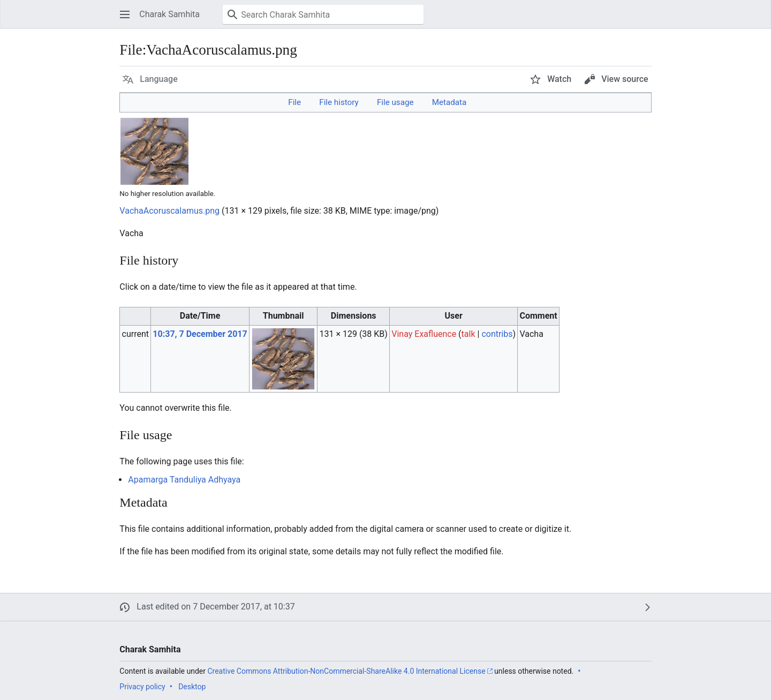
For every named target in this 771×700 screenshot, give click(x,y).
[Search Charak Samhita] (323, 14)
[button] (125, 14)
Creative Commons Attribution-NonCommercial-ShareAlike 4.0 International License (346, 671)
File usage (395, 102)
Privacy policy (142, 687)
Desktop (192, 687)
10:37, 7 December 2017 (200, 334)
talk (468, 334)
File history (339, 102)
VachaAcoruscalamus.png (169, 211)
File (294, 102)
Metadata (449, 102)
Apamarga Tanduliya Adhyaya (184, 480)
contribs (497, 334)
